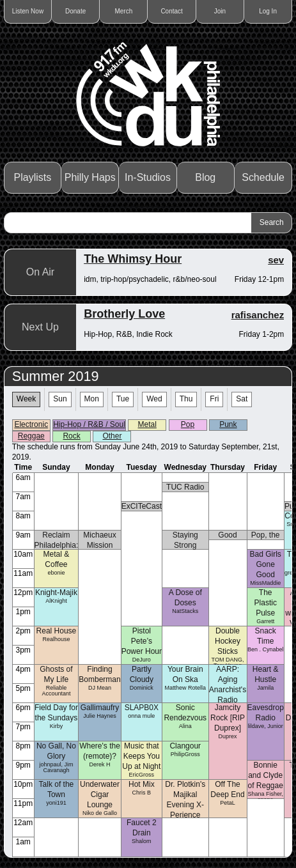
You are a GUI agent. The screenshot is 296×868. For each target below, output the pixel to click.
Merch (123, 11)
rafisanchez (258, 315)
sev (276, 260)
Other (112, 436)
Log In (268, 11)
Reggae (31, 436)
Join (220, 11)
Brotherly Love (124, 314)
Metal (147, 424)
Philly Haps (90, 177)
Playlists (33, 177)
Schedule (263, 177)
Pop (188, 424)
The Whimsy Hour (133, 259)
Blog (205, 177)
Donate (75, 11)
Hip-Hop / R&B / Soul (89, 424)
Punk (228, 424)
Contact (171, 11)
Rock (71, 436)
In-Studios (148, 177)
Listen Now (28, 11)
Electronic (31, 424)
